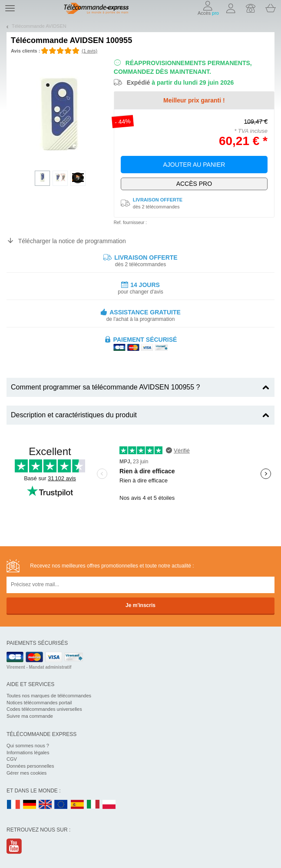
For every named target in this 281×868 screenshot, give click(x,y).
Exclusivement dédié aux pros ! (194, 184)
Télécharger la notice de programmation (72, 241)
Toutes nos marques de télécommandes (49, 696)
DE (30, 805)
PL (109, 805)
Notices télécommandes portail (39, 703)
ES (77, 805)
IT (93, 805)
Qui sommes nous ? (28, 746)
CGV (12, 759)
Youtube (15, 846)
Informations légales (28, 752)
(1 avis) (89, 51)
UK (46, 805)
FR (13, 805)
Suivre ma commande (30, 716)
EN (61, 805)
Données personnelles (30, 766)
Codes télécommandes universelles (44, 709)
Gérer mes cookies (26, 773)
